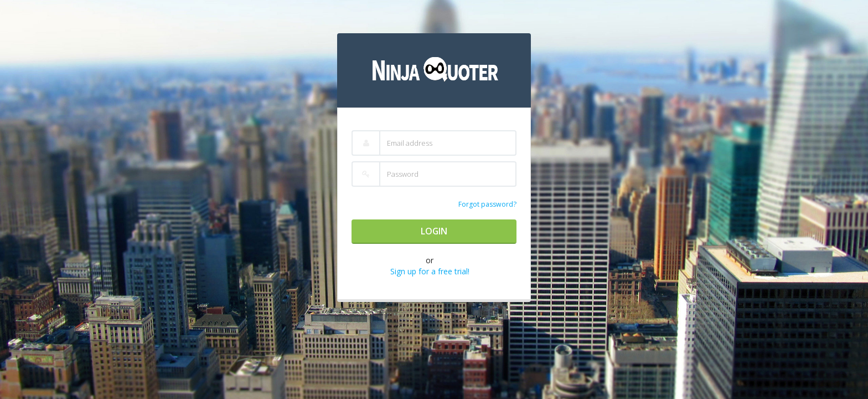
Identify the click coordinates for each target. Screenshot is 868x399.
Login (434, 231)
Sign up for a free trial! (430, 271)
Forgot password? (487, 204)
